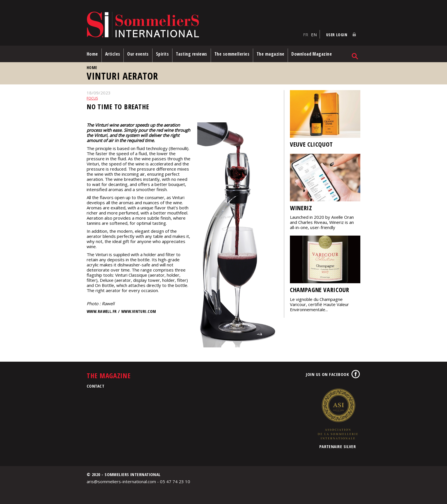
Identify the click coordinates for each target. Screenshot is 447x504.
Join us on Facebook (327, 374)
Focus (92, 98)
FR (306, 35)
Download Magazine (312, 54)
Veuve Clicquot (311, 144)
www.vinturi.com (139, 311)
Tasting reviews (192, 54)
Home (92, 54)
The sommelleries (232, 54)
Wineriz (301, 208)
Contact (96, 386)
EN (314, 35)
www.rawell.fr (102, 311)
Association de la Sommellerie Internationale (338, 414)
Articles (113, 54)
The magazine (270, 54)
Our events (138, 54)
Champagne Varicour (320, 290)
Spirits (162, 54)
